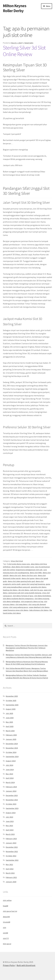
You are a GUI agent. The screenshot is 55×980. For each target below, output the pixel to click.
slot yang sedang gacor (19, 607)
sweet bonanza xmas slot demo (16, 610)
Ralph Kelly (29, 43)
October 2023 (11, 804)
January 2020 (11, 882)
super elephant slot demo (39, 607)
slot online (7, 900)
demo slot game (28, 578)
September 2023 (12, 808)
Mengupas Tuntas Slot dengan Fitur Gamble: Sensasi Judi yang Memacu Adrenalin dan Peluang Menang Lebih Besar (29, 656)
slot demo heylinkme (42, 596)
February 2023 (11, 839)
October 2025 (11, 701)
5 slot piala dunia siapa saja (19, 564)
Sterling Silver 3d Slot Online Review (24, 51)
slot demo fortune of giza (23, 596)
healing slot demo (10, 590)
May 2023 (9, 826)
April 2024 (10, 778)
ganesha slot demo (39, 587)
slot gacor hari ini (10, 911)
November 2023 (12, 800)
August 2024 (11, 761)
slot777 (6, 938)
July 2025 (9, 713)
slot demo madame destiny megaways (18, 599)
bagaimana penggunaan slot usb (29, 570)
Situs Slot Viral (17, 561)
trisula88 (7, 922)
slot (5, 928)
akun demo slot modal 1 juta (23, 567)
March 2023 (10, 834)
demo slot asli (15, 575)
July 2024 (9, 765)
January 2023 (11, 843)
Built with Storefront (26, 965)
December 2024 (12, 744)
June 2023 (10, 821)
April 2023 (10, 830)
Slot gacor (7, 944)
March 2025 (10, 731)
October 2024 (11, 752)
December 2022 (12, 847)
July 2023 (9, 817)
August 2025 (11, 709)
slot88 (5, 933)
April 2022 (10, 869)
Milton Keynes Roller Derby (15, 8)
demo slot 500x (36, 573)
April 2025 (10, 726)
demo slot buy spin (29, 575)
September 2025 (12, 705)
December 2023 (12, 795)
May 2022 (9, 865)
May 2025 (9, 722)
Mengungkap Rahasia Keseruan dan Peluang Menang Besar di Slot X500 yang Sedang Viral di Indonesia (27, 663)
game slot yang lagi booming (33, 584)
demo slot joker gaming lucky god (21, 581)
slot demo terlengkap (11, 601)
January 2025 (11, 739)
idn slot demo (24, 590)
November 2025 (12, 696)
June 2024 (10, 770)
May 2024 (9, 774)
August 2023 (11, 813)
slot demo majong (42, 599)
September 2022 (12, 860)
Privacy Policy (9, 965)
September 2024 (12, 757)
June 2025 (10, 718)
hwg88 (5, 906)
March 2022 (10, 873)
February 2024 (11, 787)
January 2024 (11, 791)
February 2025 (11, 735)
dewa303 (6, 917)
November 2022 (12, 851)
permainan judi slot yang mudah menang (25, 593)
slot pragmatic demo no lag (32, 601)
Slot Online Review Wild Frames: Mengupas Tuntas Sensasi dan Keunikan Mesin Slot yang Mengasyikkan (27, 670)
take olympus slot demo (39, 610)
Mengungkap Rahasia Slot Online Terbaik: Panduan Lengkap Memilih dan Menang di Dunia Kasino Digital (27, 677)
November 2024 (12, 748)
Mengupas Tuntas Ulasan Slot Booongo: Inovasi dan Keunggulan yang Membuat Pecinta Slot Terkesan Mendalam (27, 648)
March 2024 (10, 782)
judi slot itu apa (36, 590)
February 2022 (11, 877)
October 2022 (11, 856)
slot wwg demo (21, 604)
